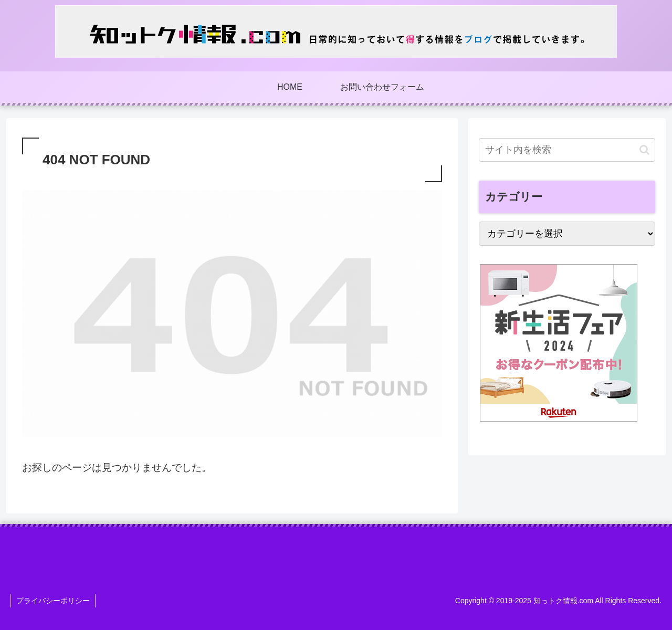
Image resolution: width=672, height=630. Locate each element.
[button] (644, 150)
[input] (567, 150)
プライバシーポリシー (53, 601)
